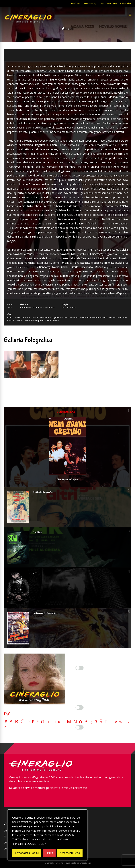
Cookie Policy (126, 4)
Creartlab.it (85, 863)
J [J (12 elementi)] (55, 722)
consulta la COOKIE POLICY (29, 844)
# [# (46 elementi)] (6, 722)
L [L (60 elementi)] (63, 722)
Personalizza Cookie (27, 853)
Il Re (35, 573)
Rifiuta (49, 853)
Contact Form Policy (108, 4)
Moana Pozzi (115, 317)
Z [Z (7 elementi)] (5, 727)
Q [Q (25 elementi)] (91, 722)
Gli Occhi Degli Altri (43, 492)
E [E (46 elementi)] (33, 722)
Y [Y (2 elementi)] (128, 723)
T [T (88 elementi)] (106, 722)
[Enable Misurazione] (80, 708)
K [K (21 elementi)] (59, 722)
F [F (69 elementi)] (37, 722)
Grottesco (50, 307)
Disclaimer (76, 4)
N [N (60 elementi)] (75, 722)
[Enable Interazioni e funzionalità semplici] (80, 668)
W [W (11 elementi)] (121, 722)
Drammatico (38, 307)
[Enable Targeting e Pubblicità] (80, 727)
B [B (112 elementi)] (17, 722)
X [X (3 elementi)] (125, 723)
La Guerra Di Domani (44, 613)
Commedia (26, 307)
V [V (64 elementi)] (116, 722)
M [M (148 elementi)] (69, 721)
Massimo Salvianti (99, 317)
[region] (47, 835)
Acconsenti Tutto (70, 853)
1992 (9, 307)
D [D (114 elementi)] (28, 722)
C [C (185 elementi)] (22, 721)
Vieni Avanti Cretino (67, 480)
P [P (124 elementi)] (86, 721)
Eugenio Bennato (60, 317)
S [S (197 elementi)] (101, 721)
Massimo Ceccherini (79, 317)
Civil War (38, 533)
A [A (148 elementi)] (11, 721)
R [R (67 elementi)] (96, 722)
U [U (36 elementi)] (111, 722)
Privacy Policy (90, 4)
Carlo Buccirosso (30, 317)
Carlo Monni (45, 317)
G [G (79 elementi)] (43, 722)
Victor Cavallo (52, 320)
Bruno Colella (69, 307)
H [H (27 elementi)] (48, 722)
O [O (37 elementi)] (81, 722)
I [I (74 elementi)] (52, 722)
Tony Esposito (38, 320)
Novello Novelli (22, 320)
